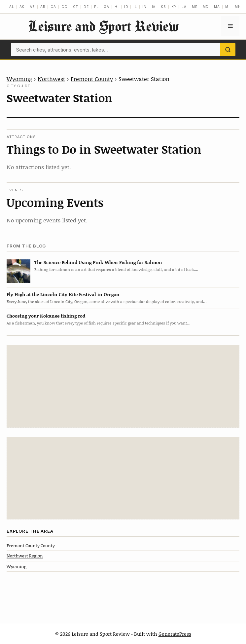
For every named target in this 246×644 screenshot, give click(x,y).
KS (163, 7)
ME (195, 7)
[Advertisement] (123, 386)
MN (238, 7)
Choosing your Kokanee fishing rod (46, 316)
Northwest (51, 79)
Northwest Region (25, 556)
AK (22, 7)
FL (96, 7)
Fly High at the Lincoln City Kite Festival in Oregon (63, 294)
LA (184, 7)
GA (106, 7)
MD (206, 7)
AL (12, 7)
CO (65, 7)
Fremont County (92, 79)
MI (228, 7)
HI (117, 7)
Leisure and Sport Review (103, 26)
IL (135, 7)
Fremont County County (31, 546)
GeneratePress (175, 634)
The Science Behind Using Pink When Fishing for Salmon (98, 262)
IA (154, 7)
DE (86, 7)
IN (144, 7)
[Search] (228, 50)
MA (217, 7)
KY (174, 7)
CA (53, 7)
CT (76, 7)
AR (43, 7)
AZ (32, 7)
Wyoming (19, 79)
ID (126, 7)
